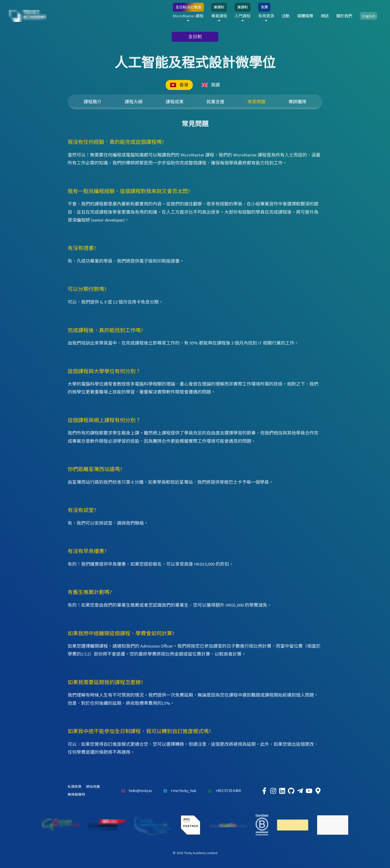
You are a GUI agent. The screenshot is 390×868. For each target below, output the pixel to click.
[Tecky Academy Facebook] (264, 791)
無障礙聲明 (76, 795)
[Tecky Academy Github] (291, 791)
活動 (286, 16)
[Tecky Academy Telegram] (300, 791)
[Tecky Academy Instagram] (273, 791)
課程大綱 (134, 102)
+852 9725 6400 (223, 791)
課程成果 (175, 102)
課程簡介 (93, 102)
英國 (211, 85)
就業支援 (215, 102)
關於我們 (344, 16)
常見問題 (256, 102)
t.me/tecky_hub (179, 791)
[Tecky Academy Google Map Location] (318, 791)
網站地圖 (93, 787)
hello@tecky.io (135, 791)
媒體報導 (305, 16)
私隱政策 (75, 787)
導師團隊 (297, 102)
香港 (179, 85)
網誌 (325, 16)
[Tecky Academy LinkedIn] (282, 791)
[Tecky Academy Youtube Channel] (309, 791)
